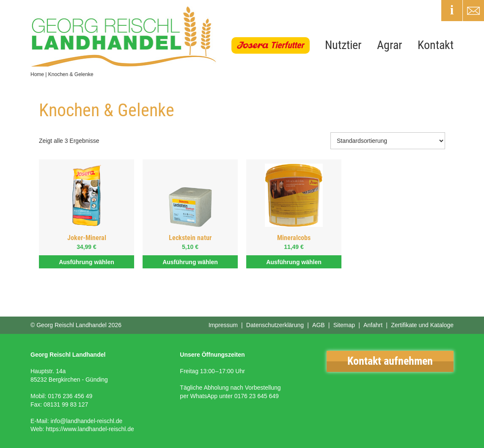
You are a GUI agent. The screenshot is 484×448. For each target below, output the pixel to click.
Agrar (390, 45)
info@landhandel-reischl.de (86, 421)
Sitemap (344, 325)
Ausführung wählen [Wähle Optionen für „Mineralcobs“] (294, 262)
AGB (319, 325)
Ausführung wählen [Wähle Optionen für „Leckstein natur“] (190, 262)
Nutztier (343, 45)
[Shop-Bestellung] (388, 141)
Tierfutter (287, 45)
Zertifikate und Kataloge (422, 325)
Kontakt (436, 45)
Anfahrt (373, 325)
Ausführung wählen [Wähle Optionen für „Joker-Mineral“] (87, 262)
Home (37, 74)
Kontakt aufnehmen (390, 361)
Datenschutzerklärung (275, 325)
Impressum (223, 325)
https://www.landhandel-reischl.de (90, 429)
